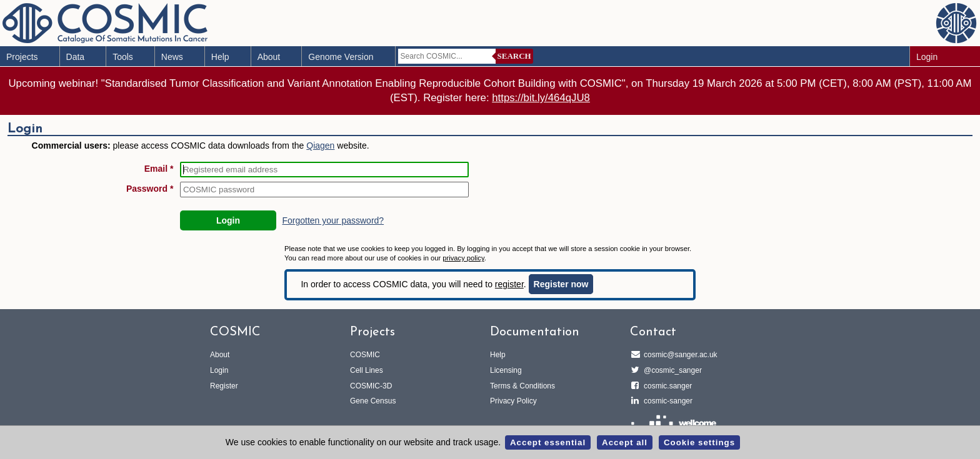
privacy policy (463, 258)
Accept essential (548, 442)
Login (927, 57)
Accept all (625, 442)
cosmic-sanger (666, 401)
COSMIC (365, 355)
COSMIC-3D (371, 386)
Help (220, 57)
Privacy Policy (513, 401)
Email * (159, 169)
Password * (150, 189)
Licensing (506, 370)
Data (76, 57)
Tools (123, 57)
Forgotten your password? (333, 220)
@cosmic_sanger (671, 370)
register (509, 284)
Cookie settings (699, 442)
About (269, 57)
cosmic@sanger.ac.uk (679, 355)
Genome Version (341, 57)
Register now (561, 284)
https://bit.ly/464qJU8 (541, 98)
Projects (22, 57)
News (172, 57)
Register (224, 386)
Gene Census (373, 401)
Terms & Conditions (522, 386)
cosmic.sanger (666, 386)
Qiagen (320, 146)
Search (514, 56)
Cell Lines (367, 370)
